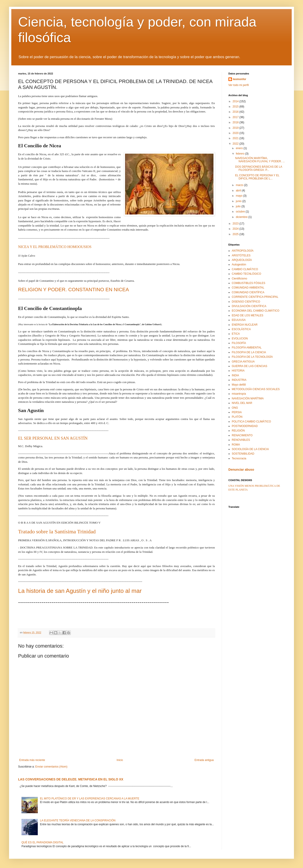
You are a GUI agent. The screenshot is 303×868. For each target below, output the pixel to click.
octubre (241, 212)
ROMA (236, 445)
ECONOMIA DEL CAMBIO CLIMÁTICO (256, 311)
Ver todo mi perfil (239, 85)
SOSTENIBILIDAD (243, 454)
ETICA (236, 334)
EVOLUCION (240, 339)
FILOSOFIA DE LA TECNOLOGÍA (252, 357)
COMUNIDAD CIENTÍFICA (248, 292)
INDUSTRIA (239, 380)
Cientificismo (239, 279)
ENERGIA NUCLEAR (245, 325)
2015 (236, 107)
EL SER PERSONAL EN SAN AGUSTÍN (53, 438)
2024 (236, 229)
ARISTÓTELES (241, 255)
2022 (236, 144)
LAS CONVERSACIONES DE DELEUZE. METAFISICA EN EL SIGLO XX (71, 779)
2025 (236, 234)
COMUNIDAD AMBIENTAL (248, 288)
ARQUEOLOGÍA (242, 260)
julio (239, 206)
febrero (240, 154)
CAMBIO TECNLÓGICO (246, 274)
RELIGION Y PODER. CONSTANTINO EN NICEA (73, 290)
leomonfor (240, 79)
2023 (236, 224)
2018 (236, 122)
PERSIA (237, 412)
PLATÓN (237, 417)
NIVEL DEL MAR (242, 403)
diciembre (242, 217)
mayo (240, 196)
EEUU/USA (239, 320)
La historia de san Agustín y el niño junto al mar (80, 591)
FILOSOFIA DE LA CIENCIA (249, 352)
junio (239, 201)
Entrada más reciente (32, 760)
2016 (236, 112)
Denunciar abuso (241, 470)
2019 (236, 128)
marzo (240, 185)
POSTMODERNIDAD (245, 426)
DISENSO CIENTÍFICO (246, 302)
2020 (236, 133)
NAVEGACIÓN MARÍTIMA (248, 398)
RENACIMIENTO (242, 435)
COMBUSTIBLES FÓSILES (249, 283)
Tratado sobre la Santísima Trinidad (57, 532)
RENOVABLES (241, 440)
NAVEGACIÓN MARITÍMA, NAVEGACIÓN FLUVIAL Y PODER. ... (260, 160)
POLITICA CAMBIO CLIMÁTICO (251, 422)
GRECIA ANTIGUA (243, 362)
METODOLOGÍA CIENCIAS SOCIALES (256, 389)
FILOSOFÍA (239, 343)
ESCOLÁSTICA (241, 329)
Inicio (120, 760)
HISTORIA (238, 371)
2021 (236, 138)
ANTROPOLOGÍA (243, 251)
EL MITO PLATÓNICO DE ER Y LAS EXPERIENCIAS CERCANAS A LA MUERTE (90, 799)
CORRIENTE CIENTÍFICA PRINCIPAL (255, 297)
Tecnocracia (239, 458)
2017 (236, 117)
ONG (235, 408)
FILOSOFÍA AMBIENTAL (247, 348)
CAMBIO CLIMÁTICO (245, 269)
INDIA (235, 375)
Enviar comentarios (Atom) (51, 767)
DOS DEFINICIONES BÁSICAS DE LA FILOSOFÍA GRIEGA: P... (259, 168)
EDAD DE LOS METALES (247, 315)
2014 (236, 101)
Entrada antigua (204, 760)
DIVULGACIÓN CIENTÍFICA (249, 306)
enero (240, 148)
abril (239, 191)
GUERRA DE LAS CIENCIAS (250, 366)
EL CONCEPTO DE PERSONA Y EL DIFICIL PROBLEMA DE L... (257, 177)
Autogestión (239, 265)
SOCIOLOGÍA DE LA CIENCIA (250, 449)
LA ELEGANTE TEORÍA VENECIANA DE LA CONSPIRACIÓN (78, 820)
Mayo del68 (239, 385)
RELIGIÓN (238, 431)
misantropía (239, 394)
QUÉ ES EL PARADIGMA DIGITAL (43, 842)
